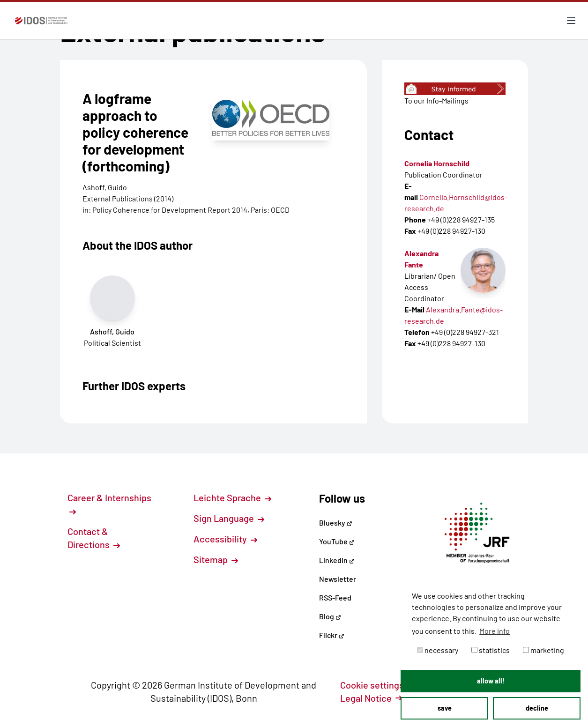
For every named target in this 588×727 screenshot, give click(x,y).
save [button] (445, 708)
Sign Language (229, 518)
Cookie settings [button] (377, 685)
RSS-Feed (335, 597)
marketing (543, 650)
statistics (491, 650)
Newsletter (338, 579)
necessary (438, 650)
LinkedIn (337, 560)
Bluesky (336, 523)
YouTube (337, 541)
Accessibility (225, 539)
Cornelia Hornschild (437, 163)
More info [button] (495, 631)
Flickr (332, 635)
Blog (330, 616)
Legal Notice (371, 698)
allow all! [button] (491, 681)
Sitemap (216, 559)
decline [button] (537, 708)
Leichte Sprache (232, 497)
